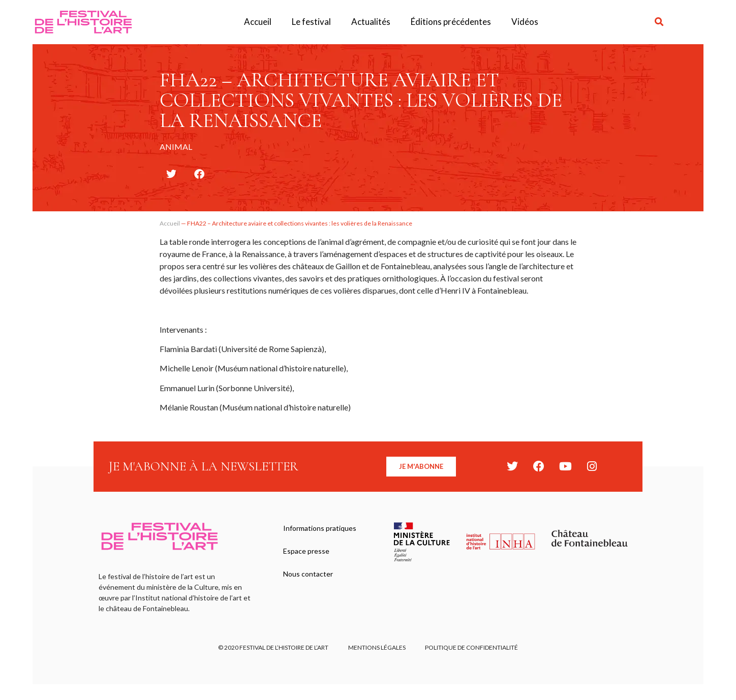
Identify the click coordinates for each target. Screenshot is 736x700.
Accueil (258, 22)
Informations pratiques (320, 529)
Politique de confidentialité (472, 647)
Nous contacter (309, 575)
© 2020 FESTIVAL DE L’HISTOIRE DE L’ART (273, 647)
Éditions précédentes (451, 22)
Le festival (311, 22)
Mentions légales (377, 647)
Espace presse (307, 552)
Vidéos (525, 22)
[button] (660, 22)
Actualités (371, 22)
